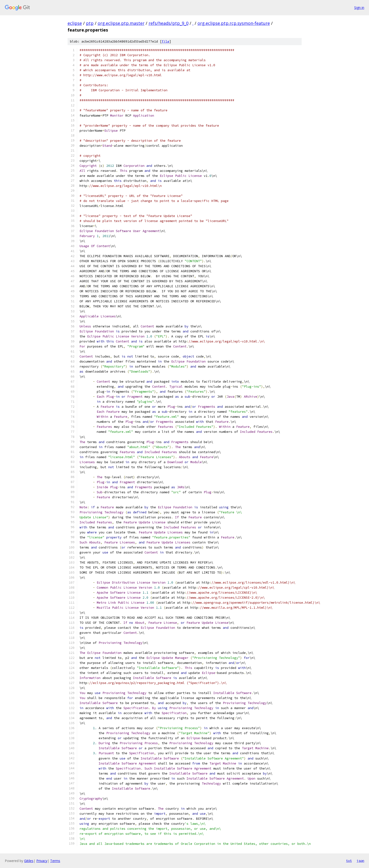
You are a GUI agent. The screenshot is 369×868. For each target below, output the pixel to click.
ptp (90, 23)
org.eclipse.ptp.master (121, 23)
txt (349, 861)
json (360, 861)
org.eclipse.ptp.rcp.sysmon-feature (234, 23)
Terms (55, 861)
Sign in (359, 8)
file (166, 41)
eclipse (75, 23)
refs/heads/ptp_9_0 (168, 23)
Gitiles (29, 861)
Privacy (42, 861)
